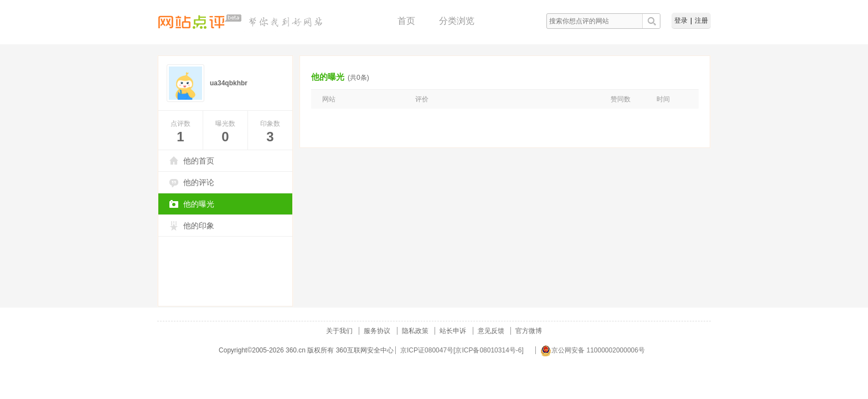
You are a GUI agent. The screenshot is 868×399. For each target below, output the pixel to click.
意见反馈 (491, 331)
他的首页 (199, 161)
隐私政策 (415, 331)
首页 (406, 21)
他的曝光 (199, 204)
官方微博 (529, 331)
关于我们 (339, 331)
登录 (681, 21)
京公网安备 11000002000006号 (593, 350)
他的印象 (199, 226)
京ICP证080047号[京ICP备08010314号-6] (462, 350)
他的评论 (199, 182)
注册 (701, 21)
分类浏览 (457, 21)
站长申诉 (453, 331)
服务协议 (377, 331)
